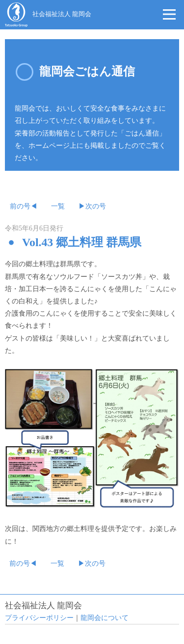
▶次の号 (92, 206)
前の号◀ (24, 206)
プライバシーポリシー (39, 618)
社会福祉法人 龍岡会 (62, 14)
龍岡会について (105, 618)
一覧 (58, 206)
